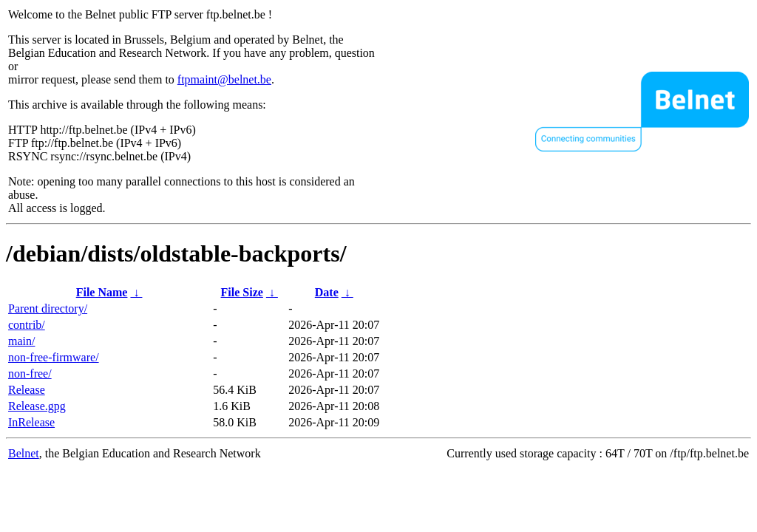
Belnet (24, 453)
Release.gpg (37, 406)
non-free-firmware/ (54, 357)
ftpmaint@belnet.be (224, 79)
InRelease (31, 422)
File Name (102, 292)
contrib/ (27, 325)
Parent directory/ (48, 308)
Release (27, 390)
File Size (242, 292)
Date (327, 292)
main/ (21, 341)
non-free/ (30, 374)
